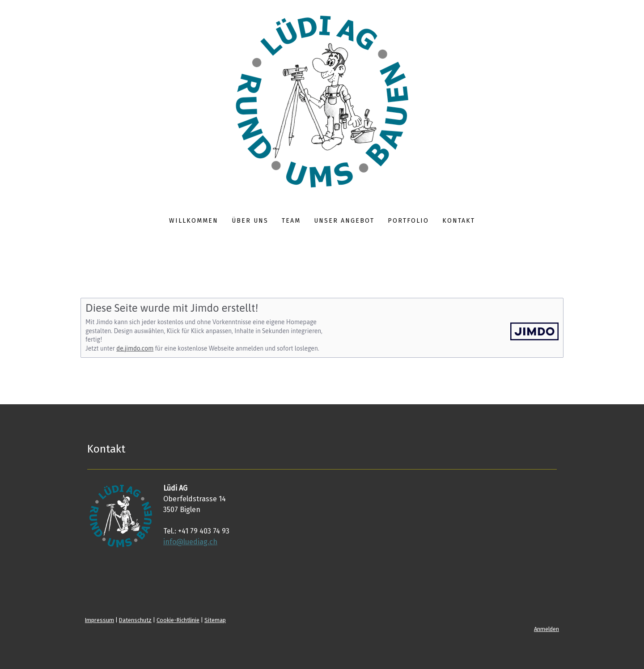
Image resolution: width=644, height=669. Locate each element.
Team (291, 221)
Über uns (250, 221)
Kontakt (459, 221)
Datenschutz (135, 620)
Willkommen (194, 221)
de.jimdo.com (135, 348)
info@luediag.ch (190, 542)
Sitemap (215, 620)
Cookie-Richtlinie (178, 620)
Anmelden (547, 629)
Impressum (100, 620)
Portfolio (408, 221)
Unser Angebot (344, 221)
